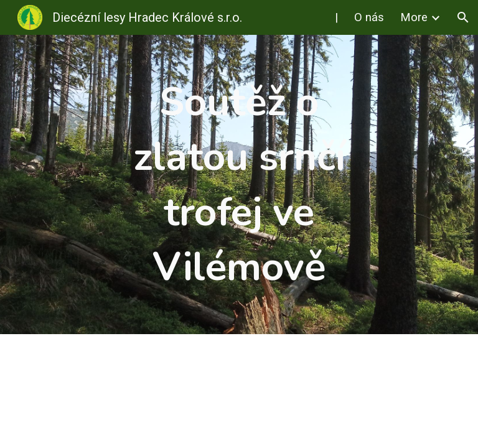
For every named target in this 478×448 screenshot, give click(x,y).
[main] (239, 184)
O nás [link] (369, 17)
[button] (463, 17)
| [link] (336, 17)
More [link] (414, 17)
